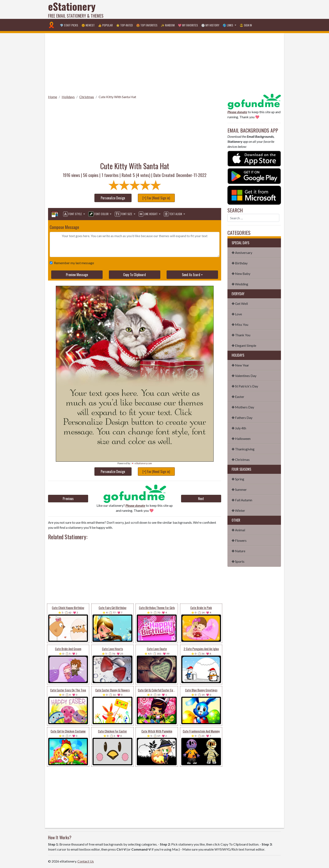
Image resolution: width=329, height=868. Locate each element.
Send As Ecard (191, 275)
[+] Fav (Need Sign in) (156, 198)
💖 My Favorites (188, 25)
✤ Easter (238, 397)
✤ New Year (240, 365)
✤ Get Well (240, 303)
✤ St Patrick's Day (245, 386)
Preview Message (77, 275)
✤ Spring (238, 479)
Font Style (73, 214)
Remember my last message (73, 263)
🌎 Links (228, 25)
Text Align (173, 214)
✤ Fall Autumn (242, 500)
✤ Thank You (241, 335)
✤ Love (237, 314)
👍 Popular (105, 25)
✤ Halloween (241, 439)
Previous (68, 499)
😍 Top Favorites (147, 25)
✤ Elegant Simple (244, 345)
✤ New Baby (241, 274)
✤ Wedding (240, 284)
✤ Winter (238, 510)
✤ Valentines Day (244, 376)
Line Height (148, 214)
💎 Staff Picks (69, 25)
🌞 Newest (88, 25)
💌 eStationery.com (142, 463)
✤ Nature (238, 551)
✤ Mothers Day (243, 407)
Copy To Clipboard (134, 275)
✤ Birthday (240, 263)
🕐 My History (210, 25)
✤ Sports (238, 561)
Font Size (124, 214)
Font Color (99, 214)
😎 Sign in (246, 25)
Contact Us (86, 861)
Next (201, 499)
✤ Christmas (241, 459)
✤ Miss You (240, 324)
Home (53, 97)
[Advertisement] (205, 9)
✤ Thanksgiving (243, 449)
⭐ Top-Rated (124, 25)
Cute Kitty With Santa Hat (117, 97)
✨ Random (168, 25)
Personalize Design (113, 198)
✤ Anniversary (242, 253)
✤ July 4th (239, 428)
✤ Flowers (239, 540)
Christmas (87, 97)
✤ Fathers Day (242, 418)
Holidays (68, 97)
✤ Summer (239, 489)
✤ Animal (238, 530)
